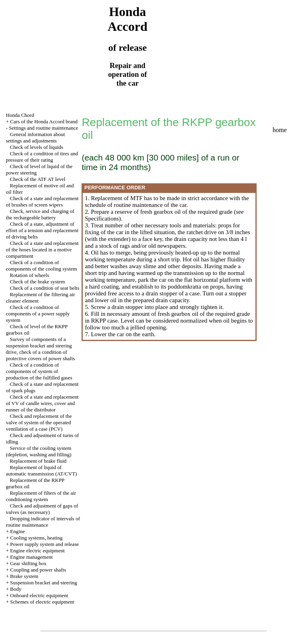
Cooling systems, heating (36, 538)
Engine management (31, 557)
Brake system (24, 576)
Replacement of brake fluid (38, 461)
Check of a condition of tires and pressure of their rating (42, 157)
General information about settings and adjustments (36, 137)
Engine (17, 531)
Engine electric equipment (37, 551)
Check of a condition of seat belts (45, 288)
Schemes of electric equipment (42, 602)
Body (16, 589)
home (280, 130)
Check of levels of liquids (37, 147)
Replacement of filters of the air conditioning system (41, 496)
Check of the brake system (38, 282)
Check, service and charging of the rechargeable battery (40, 214)
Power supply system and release (44, 544)
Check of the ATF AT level (38, 179)
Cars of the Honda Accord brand (44, 121)
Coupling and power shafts (38, 570)
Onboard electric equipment (39, 595)
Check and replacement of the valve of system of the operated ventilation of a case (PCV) (39, 422)
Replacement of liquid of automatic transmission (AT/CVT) (42, 470)
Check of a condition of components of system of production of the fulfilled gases (39, 371)
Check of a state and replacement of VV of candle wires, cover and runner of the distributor (42, 403)
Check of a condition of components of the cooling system (42, 266)
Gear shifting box (28, 563)
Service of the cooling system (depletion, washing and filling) (39, 451)
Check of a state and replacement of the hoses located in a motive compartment (42, 250)
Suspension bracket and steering (43, 583)
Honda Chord (20, 115)
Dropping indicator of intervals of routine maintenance (43, 522)
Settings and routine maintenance (43, 128)
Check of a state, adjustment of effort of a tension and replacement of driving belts (42, 230)
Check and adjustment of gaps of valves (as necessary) (42, 509)
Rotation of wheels (30, 275)
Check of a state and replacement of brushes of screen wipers (42, 202)
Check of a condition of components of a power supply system (38, 314)
